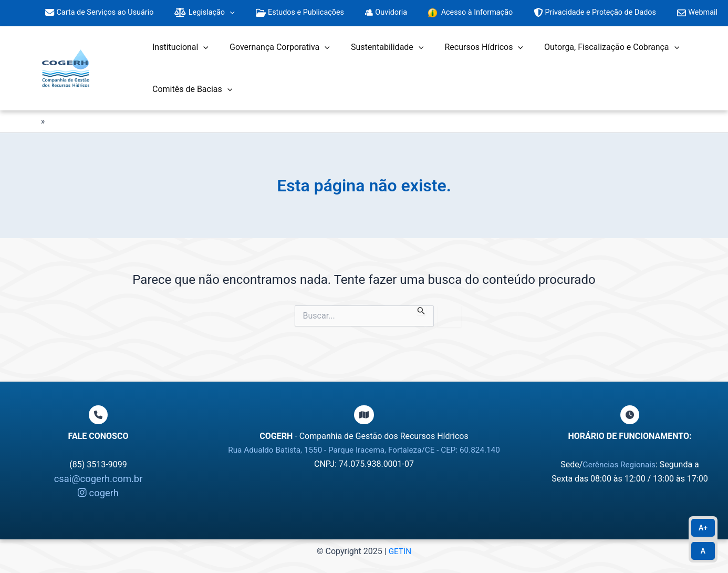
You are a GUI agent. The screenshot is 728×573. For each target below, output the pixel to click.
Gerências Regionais (619, 464)
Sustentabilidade (377, 52)
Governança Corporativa (273, 52)
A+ (703, 528)
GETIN (400, 551)
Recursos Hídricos (469, 52)
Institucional (178, 52)
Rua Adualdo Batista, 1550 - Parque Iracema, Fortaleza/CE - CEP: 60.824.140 (364, 450)
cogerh (98, 493)
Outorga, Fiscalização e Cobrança (593, 52)
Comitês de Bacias (190, 94)
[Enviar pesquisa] (421, 315)
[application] (245, 16)
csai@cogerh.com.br (98, 479)
